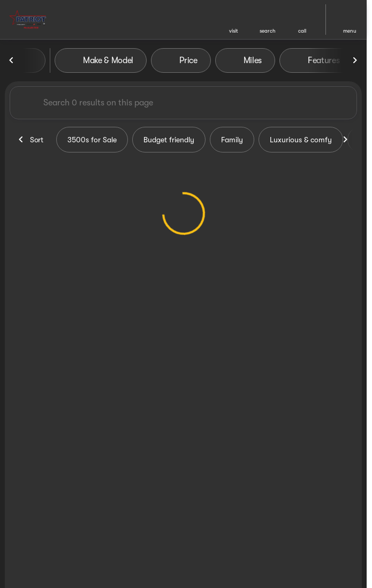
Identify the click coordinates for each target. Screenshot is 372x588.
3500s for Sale (92, 140)
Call (302, 31)
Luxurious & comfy (301, 140)
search (268, 31)
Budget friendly (169, 140)
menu (350, 31)
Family (232, 140)
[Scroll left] (12, 60)
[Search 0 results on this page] (183, 103)
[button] (233, 20)
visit (234, 31)
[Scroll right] (355, 60)
